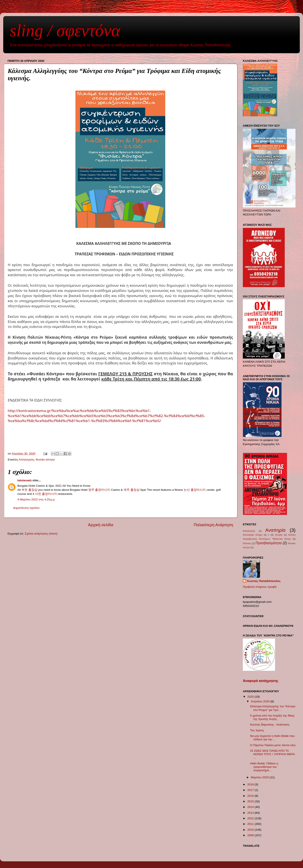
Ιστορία (279, 535)
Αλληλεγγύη (26, 460)
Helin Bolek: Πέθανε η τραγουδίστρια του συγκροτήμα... (264, 767)
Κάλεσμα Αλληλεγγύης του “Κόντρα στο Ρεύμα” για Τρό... (273, 708)
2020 (251, 697)
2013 (251, 813)
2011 (251, 824)
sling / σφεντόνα (65, 30)
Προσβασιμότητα (269, 543)
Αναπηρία (275, 530)
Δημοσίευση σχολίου (26, 508)
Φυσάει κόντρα (45, 460)
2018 (251, 784)
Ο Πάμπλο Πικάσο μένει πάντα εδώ (273, 745)
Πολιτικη (247, 543)
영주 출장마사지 (99, 490)
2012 (251, 818)
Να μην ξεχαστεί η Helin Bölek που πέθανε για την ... (272, 738)
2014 (251, 807)
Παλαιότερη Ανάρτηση (213, 525)
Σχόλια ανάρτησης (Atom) (41, 534)
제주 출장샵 (132, 490)
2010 (251, 830)
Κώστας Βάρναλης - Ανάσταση (270, 725)
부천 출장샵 (29, 490)
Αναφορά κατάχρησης (261, 681)
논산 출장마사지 (195, 490)
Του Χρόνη (257, 730)
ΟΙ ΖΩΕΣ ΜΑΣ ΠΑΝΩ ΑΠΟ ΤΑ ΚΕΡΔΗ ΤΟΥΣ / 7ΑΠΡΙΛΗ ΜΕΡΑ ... (272, 754)
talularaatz (25, 480)
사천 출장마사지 (46, 494)
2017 (251, 790)
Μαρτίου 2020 (260, 777)
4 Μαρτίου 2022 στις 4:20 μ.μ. (36, 499)
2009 (251, 835)
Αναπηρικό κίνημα (253, 535)
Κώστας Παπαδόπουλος (264, 581)
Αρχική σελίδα (101, 525)
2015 (251, 801)
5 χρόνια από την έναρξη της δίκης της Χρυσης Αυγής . (272, 717)
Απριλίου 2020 (261, 701)
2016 (251, 796)
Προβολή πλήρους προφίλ (260, 587)
